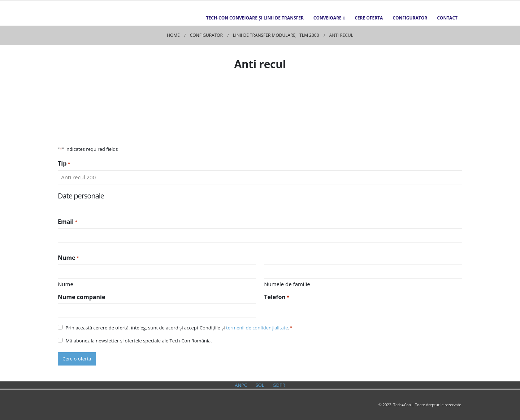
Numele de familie (287, 284)
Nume (66, 284)
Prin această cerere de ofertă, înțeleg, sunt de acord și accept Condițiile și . (177, 328)
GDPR (279, 385)
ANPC (241, 385)
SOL (260, 385)
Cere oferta (369, 18)
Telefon (277, 297)
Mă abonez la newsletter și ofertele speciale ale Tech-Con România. (138, 341)
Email (68, 222)
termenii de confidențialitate (257, 328)
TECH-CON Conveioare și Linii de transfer (255, 18)
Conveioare (328, 18)
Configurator (410, 18)
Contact (447, 18)
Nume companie (81, 297)
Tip (64, 164)
